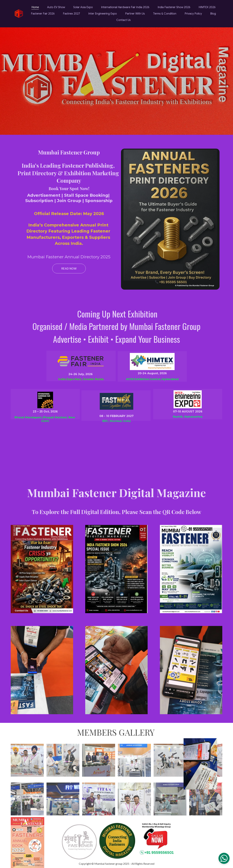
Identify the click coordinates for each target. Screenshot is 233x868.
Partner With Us (135, 14)
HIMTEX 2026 (207, 7)
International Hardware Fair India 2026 (125, 7)
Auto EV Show (56, 7)
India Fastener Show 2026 (174, 7)
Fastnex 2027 (71, 14)
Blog (213, 14)
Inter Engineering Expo (103, 14)
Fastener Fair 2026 (43, 14)
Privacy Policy (193, 14)
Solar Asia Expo (83, 7)
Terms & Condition (165, 14)
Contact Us (124, 20)
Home (35, 7)
